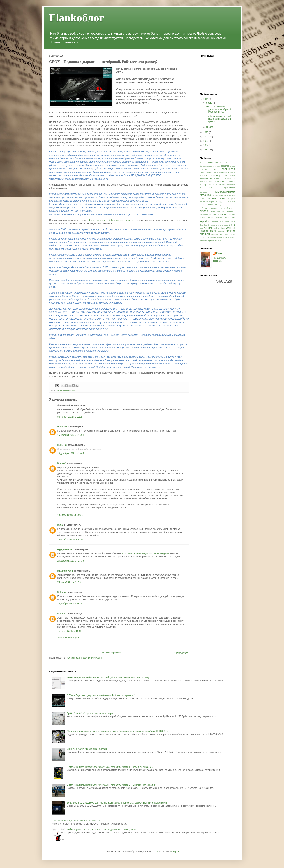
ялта (227, 218)
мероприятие (229, 188)
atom (227, 222)
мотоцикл (206, 195)
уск (219, 214)
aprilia (205, 221)
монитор (204, 192)
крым (218, 185)
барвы (223, 163)
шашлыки (231, 214)
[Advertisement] (119, 645)
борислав (216, 166)
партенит (213, 202)
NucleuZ (62, 463)
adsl (233, 218)
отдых (222, 198)
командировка (206, 182)
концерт (204, 185)
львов (218, 188)
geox (73, 390)
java (223, 228)
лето (210, 188)
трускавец (213, 214)
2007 (206, 145)
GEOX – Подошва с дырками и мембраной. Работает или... (219, 109)
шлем (202, 218)
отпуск (231, 198)
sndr (156, 852)
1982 (206, 150)
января (210, 127)
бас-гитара (231, 163)
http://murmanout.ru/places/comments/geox (111, 220)
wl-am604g (204, 240)
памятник (204, 202)
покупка (231, 202)
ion (219, 228)
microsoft (231, 231)
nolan (222, 234)
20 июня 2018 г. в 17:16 (69, 582)
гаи (214, 169)
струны (212, 211)
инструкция (230, 175)
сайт (227, 208)
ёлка (225, 172)
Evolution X (205, 225)
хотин (224, 214)
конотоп (232, 182)
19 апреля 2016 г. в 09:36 (70, 515)
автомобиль (214, 163)
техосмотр (204, 214)
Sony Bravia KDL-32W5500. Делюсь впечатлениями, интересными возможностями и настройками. (117, 803)
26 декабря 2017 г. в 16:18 (71, 561)
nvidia (228, 234)
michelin (221, 231)
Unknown (62, 592)
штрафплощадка (215, 218)
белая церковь (206, 166)
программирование (227, 205)
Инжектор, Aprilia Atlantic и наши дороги (87, 749)
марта (209, 103)
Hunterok (62, 427)
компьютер (220, 181)
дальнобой (228, 169)
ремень (215, 208)
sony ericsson (211, 237)
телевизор (231, 211)
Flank (219, 253)
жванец (232, 172)
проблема (212, 205)
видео (233, 166)
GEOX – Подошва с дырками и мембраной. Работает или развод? (101, 695)
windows (232, 237)
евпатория (218, 172)
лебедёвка (231, 185)
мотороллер (225, 191)
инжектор (216, 175)
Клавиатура (230, 178)
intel (215, 228)
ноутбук (232, 195)
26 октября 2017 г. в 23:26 (70, 539)
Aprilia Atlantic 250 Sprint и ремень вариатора (90, 713)
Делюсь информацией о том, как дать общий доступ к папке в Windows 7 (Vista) (108, 677)
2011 (206, 99)
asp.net (215, 222)
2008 (206, 141)
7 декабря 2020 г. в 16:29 (70, 604)
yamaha (213, 240)
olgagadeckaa (65, 549)
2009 (206, 137)
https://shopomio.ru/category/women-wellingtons (145, 553)
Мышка (216, 195)
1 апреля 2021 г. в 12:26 (69, 631)
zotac (220, 240)
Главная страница (111, 652)
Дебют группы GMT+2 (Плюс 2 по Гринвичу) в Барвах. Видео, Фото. (102, 829)
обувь (59, 390)
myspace (215, 234)
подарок (222, 202)
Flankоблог (77, 18)
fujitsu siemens (217, 225)
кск (224, 185)
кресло (212, 185)
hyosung (208, 228)
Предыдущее (181, 652)
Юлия (61, 525)
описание (212, 198)
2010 (206, 132)
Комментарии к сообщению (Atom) (84, 658)
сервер (232, 208)
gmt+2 (232, 225)
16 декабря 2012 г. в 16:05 (71, 453)
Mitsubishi (205, 234)
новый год (224, 195)
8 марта (204, 163)
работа (203, 208)
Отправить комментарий (66, 638)
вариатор (225, 166)
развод (66, 390)
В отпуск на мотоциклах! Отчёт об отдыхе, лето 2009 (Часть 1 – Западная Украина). (110, 767)
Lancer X (230, 228)
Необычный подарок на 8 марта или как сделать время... (218, 119)
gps (201, 228)
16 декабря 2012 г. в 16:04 (71, 435)
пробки (203, 205)
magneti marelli (208, 231)
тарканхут (221, 211)
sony (202, 237)
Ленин (203, 188)
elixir (233, 222)
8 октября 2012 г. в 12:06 (70, 417)
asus (222, 222)
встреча (204, 169)
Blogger (175, 852)
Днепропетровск (207, 172)
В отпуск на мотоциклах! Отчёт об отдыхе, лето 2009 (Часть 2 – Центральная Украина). (112, 785)
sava (233, 234)
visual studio (222, 237)
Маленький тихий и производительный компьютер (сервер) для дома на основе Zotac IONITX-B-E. (117, 731)
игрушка (203, 175)
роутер (222, 208)
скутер (204, 211)
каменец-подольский (210, 178)
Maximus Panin (65, 571)
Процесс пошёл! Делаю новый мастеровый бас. (76, 821)
